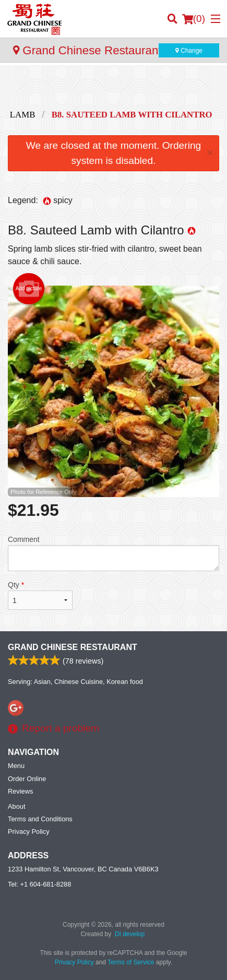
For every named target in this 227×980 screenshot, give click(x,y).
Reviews (20, 791)
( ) (194, 19)
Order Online (27, 779)
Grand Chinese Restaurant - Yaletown (116, 50)
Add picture (29, 289)
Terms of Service (131, 962)
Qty (40, 595)
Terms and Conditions (40, 819)
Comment (113, 553)
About (16, 806)
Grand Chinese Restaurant (73, 647)
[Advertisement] (113, 86)
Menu (16, 766)
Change (189, 51)
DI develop (130, 934)
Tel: (39, 884)
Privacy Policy (29, 831)
